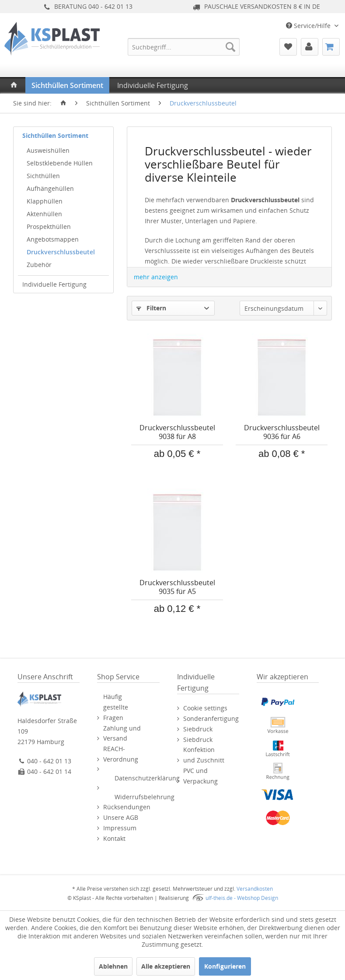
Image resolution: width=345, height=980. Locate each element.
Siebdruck (198, 729)
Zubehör (39, 265)
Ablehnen (113, 966)
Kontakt (114, 838)
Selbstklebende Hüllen (60, 163)
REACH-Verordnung (121, 754)
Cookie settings (205, 708)
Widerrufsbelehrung (145, 797)
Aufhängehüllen (50, 188)
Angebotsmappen (53, 239)
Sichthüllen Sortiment (55, 135)
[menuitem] (184, 47)
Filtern (151, 308)
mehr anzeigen (156, 277)
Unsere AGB (121, 817)
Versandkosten (255, 889)
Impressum (120, 828)
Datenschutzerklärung (147, 778)
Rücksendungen (127, 807)
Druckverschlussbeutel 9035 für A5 (177, 587)
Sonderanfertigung (211, 718)
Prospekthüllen (49, 227)
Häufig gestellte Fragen (116, 707)
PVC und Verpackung (200, 776)
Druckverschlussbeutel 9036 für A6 (282, 432)
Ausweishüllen (48, 150)
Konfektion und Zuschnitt (204, 755)
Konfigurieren (225, 966)
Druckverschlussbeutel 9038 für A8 (177, 432)
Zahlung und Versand (122, 733)
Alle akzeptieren (166, 966)
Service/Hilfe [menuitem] (309, 26)
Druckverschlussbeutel (61, 252)
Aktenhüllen (44, 214)
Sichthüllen (43, 176)
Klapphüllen (45, 201)
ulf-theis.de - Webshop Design (242, 898)
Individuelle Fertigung (54, 284)
